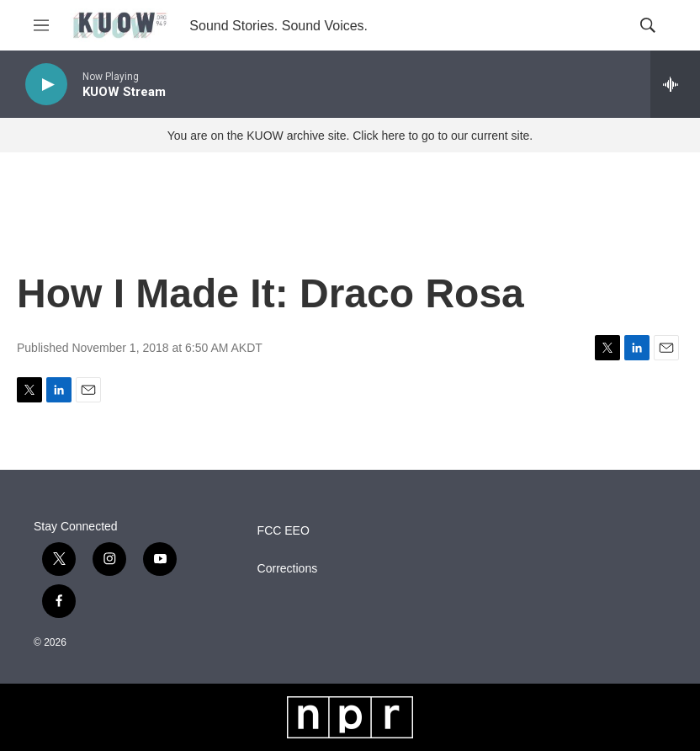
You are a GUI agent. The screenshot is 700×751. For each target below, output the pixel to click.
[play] (46, 85)
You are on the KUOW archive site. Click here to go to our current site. (350, 136)
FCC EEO (284, 531)
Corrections (288, 569)
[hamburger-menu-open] (41, 25)
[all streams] (675, 84)
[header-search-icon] (648, 25)
